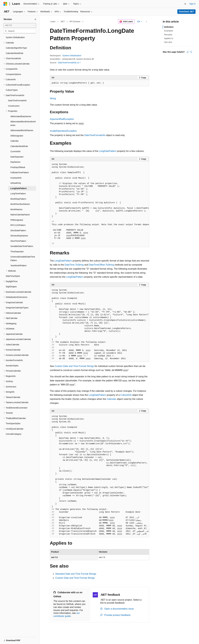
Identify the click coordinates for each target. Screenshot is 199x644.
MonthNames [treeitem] (16, 209)
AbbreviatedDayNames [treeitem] (21, 116)
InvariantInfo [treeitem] (16, 178)
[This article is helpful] (188, 52)
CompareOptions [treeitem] (13, 74)
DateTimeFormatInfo (95, 135)
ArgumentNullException (62, 119)
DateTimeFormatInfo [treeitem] (17, 101)
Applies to (169, 38)
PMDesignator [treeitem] (17, 220)
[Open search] (185, 4)
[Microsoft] (5, 4)
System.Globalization (72, 56)
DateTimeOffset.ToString (101, 265)
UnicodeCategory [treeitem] (14, 434)
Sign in (192, 4)
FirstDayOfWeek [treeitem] (18, 167)
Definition (169, 27)
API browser (75, 21)
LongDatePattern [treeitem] (19, 188)
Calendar (111, 399)
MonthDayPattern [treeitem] (18, 199)
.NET (63, 21)
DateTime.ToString (74, 265)
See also (168, 42)
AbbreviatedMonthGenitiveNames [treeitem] (23, 123)
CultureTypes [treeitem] (12, 90)
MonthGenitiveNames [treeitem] (20, 204)
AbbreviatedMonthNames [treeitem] (22, 130)
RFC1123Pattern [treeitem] (18, 225)
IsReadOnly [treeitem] (16, 183)
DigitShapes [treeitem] (11, 287)
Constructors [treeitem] (14, 106)
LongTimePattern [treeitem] (18, 194)
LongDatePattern (108, 151)
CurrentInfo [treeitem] (15, 151)
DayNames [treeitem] (15, 162)
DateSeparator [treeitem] (17, 157)
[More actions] (147, 22)
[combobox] (20, 25)
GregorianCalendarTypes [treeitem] (17, 308)
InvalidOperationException (63, 131)
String (53, 98)
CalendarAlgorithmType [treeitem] (16, 48)
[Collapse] (35, 19)
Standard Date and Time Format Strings (76, 574)
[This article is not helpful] (191, 52)
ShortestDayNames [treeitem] (19, 236)
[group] (100, 204)
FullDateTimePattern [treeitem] (20, 173)
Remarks (168, 35)
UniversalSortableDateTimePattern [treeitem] (23, 259)
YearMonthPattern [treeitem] (18, 266)
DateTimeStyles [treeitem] (13, 276)
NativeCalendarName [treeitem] (20, 215)
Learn (53, 21)
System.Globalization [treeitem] (15, 37)
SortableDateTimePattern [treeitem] (22, 246)
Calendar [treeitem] (15, 141)
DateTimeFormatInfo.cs (68, 63)
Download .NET (187, 12)
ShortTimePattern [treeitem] (18, 241)
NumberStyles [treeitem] (12, 366)
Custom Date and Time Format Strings (74, 366)
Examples (169, 31)
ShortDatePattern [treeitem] (18, 230)
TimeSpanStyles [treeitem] (13, 423)
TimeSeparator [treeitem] (17, 252)
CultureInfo (126, 395)
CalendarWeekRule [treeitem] (15, 53)
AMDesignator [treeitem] (17, 136)
